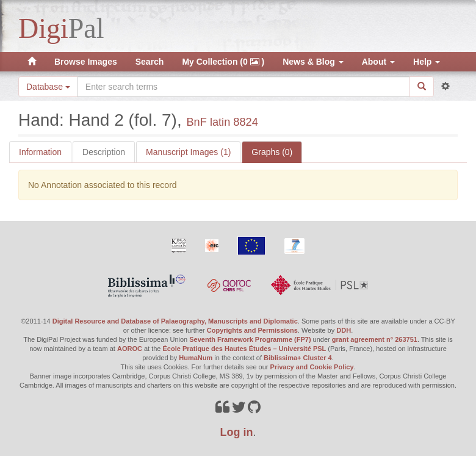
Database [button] (48, 87)
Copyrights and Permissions (252, 330)
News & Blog (313, 62)
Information (40, 152)
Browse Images (86, 62)
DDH (344, 330)
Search (150, 62)
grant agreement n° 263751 (375, 339)
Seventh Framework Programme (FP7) (250, 339)
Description (104, 152)
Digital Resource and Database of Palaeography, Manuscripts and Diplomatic (175, 321)
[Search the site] (244, 87)
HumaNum (196, 358)
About (378, 62)
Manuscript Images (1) (188, 152)
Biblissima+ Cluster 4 (298, 358)
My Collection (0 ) (223, 62)
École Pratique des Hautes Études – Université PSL (245, 349)
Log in (237, 432)
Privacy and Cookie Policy (312, 367)
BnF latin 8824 (222, 122)
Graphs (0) (272, 152)
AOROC (130, 349)
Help (427, 62)
